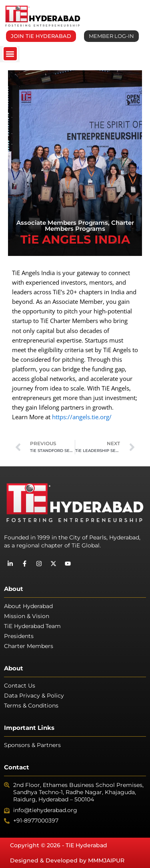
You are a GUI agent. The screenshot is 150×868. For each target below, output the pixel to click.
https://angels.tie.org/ (82, 417)
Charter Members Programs (89, 226)
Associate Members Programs (62, 223)
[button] (10, 54)
